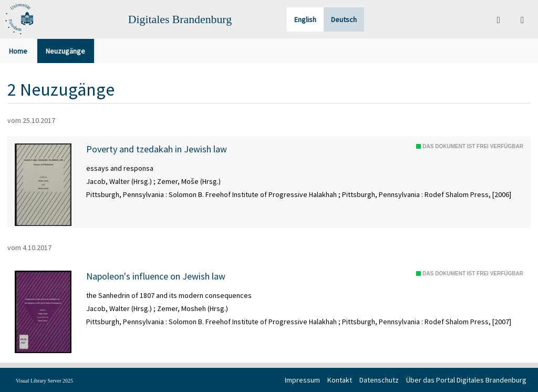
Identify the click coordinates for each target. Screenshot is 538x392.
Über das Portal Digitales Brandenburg (466, 380)
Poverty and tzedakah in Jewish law (157, 149)
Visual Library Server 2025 (44, 381)
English (305, 19)
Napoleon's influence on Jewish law (156, 276)
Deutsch (344, 19)
